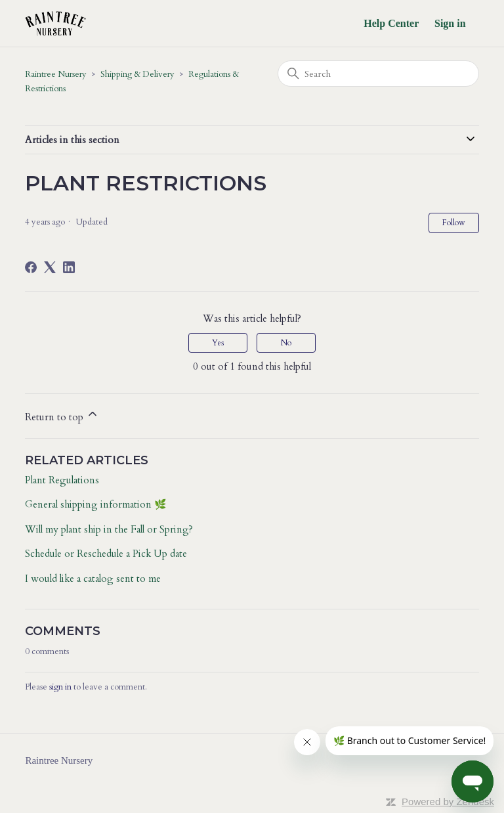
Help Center (391, 23)
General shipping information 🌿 (96, 504)
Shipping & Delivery (137, 74)
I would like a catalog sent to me (93, 579)
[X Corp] (50, 267)
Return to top (62, 415)
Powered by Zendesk (448, 802)
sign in (60, 687)
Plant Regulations (62, 480)
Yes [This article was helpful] (218, 343)
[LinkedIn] (69, 267)
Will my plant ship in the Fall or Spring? (109, 529)
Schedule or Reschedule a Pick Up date (106, 554)
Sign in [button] (450, 23)
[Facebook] (31, 267)
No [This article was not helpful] (286, 343)
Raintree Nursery (56, 74)
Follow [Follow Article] (454, 223)
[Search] (378, 74)
